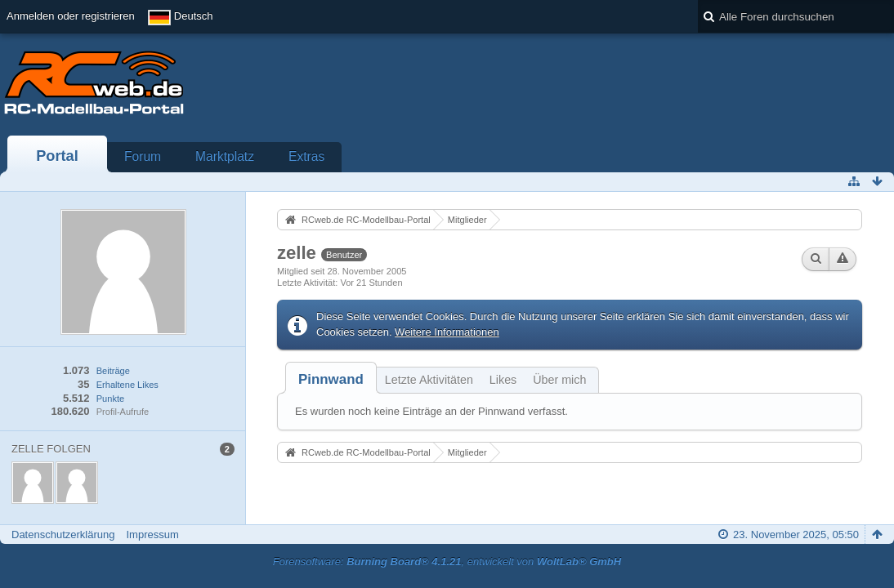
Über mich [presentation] (559, 380)
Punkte (110, 399)
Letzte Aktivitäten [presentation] (429, 380)
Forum (143, 156)
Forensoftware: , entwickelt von (447, 561)
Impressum (152, 535)
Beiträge (113, 371)
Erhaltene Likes (127, 385)
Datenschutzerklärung (63, 535)
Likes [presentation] (503, 380)
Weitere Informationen (447, 332)
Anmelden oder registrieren (71, 16)
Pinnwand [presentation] (331, 379)
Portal (57, 156)
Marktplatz (225, 156)
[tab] (331, 379)
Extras (306, 156)
